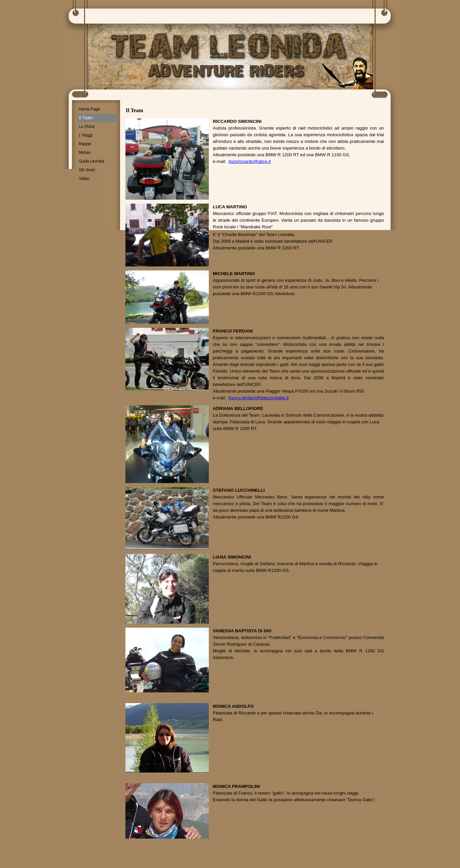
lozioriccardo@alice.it (250, 161)
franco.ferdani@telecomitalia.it (258, 398)
